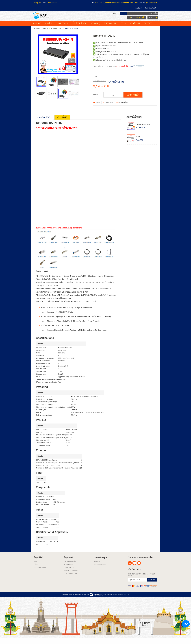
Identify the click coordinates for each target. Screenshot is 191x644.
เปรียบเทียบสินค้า (70, 579)
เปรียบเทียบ (110, 108)
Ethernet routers (57, 34)
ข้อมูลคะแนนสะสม (71, 576)
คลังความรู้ (95, 29)
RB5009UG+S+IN (143, 130)
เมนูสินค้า (49, 29)
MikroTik (45, 34)
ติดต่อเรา (148, 29)
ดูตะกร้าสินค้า (142, 20)
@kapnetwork (152, 3)
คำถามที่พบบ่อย (40, 573)
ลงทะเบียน (152, 585)
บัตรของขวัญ (69, 573)
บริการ (123, 29)
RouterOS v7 (63, 371)
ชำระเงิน (150, 20)
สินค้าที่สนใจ (151, 8)
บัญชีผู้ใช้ (138, 8)
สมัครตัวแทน (110, 29)
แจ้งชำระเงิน (63, 29)
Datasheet (42, 277)
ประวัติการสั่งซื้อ (70, 567)
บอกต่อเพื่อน (124, 108)
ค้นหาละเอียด (152, 16)
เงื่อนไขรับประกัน (79, 29)
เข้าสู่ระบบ (38, 3)
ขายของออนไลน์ (81, 600)
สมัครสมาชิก (52, 3)
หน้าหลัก (37, 29)
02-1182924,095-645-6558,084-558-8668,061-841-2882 (117, 3)
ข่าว (35, 567)
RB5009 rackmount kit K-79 (82, 307)
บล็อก (36, 570)
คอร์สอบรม (135, 29)
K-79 (138, 142)
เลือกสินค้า (133, 100)
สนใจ (98, 108)
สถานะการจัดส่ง (100, 570)
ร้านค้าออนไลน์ (67, 600)
